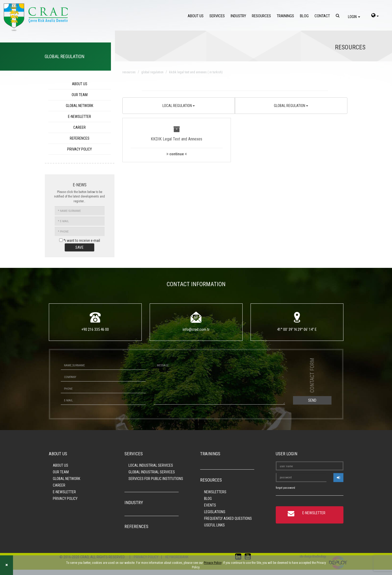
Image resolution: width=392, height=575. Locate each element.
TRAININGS (285, 16)
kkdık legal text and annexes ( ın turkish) (196, 72)
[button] (177, 140)
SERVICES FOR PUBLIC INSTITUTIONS (156, 479)
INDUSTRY (238, 16)
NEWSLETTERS (215, 492)
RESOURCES (261, 16)
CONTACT (322, 16)
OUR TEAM (80, 95)
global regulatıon (152, 72)
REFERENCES (80, 138)
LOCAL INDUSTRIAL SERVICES (151, 465)
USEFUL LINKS (214, 525)
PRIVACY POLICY (79, 149)
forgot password (285, 488)
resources (129, 72)
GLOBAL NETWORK (79, 106)
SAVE (79, 247)
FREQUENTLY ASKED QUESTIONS (228, 518)
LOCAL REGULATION (179, 106)
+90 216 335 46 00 (95, 329)
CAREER (79, 127)
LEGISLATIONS (215, 512)
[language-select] (375, 16)
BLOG (304, 16)
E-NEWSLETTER (79, 117)
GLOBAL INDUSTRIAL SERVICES (152, 472)
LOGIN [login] (354, 17)
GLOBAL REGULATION (291, 106)
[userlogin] (338, 478)
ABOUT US (196, 16)
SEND (312, 400)
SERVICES (217, 16)
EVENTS (210, 505)
